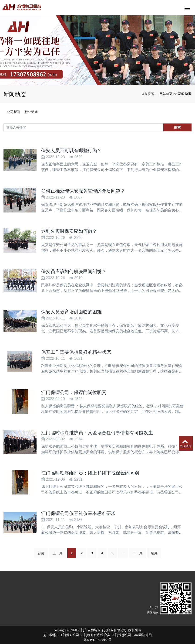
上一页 (57, 553)
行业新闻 (31, 112)
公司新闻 (13, 112)
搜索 (177, 127)
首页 (41, 553)
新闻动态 (185, 94)
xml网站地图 (143, 635)
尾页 (154, 553)
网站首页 (166, 94)
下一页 (138, 553)
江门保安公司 (69, 635)
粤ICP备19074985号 (97, 640)
